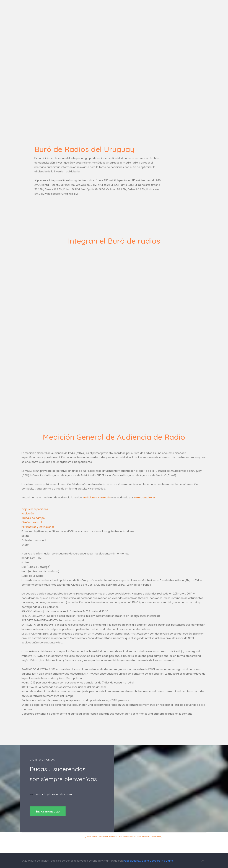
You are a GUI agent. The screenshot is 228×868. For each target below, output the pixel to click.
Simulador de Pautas (127, 837)
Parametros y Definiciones (38, 527)
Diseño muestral (32, 522)
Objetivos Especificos (35, 509)
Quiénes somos (91, 837)
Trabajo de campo (33, 518)
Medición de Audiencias (108, 837)
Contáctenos (156, 837)
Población (28, 514)
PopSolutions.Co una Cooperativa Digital (148, 861)
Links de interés (143, 837)
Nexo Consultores (145, 498)
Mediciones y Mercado (97, 498)
